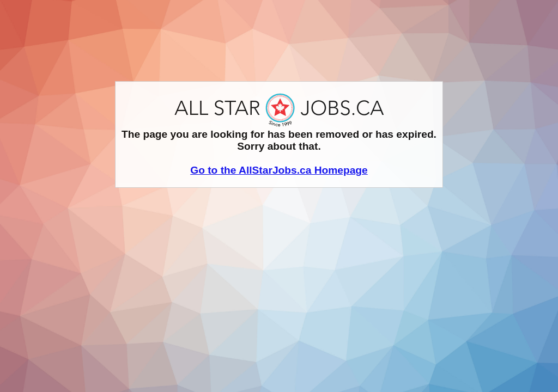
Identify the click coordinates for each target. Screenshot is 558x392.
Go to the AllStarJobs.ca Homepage (279, 170)
